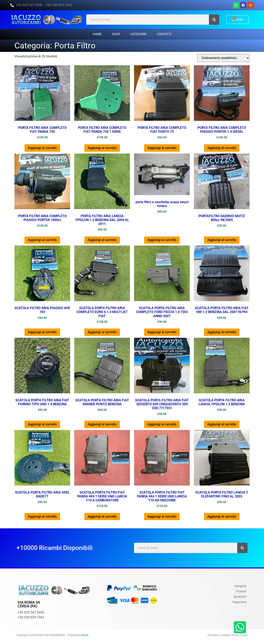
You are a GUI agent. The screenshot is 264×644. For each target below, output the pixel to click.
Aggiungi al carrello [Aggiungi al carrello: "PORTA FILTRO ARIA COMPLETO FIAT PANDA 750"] (42, 148)
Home (97, 34)
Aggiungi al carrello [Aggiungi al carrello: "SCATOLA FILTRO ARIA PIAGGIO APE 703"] (42, 332)
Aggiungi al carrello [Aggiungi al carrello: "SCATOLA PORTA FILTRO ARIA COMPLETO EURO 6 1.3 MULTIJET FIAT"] (102, 332)
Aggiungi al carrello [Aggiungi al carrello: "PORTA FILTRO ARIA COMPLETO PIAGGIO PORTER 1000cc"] (42, 240)
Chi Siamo (213, 635)
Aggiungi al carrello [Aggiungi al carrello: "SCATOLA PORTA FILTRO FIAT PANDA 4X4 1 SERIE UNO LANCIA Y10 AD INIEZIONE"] (162, 516)
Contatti (164, 34)
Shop (116, 34)
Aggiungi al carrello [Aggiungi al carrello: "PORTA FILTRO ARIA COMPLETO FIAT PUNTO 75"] (162, 148)
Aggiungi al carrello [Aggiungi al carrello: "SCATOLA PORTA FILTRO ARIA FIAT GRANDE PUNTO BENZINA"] (102, 424)
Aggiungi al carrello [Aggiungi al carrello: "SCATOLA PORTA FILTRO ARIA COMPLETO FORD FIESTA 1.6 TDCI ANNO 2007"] (162, 332)
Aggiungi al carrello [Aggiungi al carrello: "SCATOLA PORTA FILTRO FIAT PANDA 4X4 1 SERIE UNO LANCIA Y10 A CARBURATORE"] (102, 516)
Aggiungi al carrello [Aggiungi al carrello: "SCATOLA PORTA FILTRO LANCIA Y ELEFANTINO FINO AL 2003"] (222, 516)
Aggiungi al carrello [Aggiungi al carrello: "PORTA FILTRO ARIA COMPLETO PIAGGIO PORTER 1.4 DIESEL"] (222, 148)
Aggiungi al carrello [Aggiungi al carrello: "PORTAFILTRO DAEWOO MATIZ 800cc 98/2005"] (222, 240)
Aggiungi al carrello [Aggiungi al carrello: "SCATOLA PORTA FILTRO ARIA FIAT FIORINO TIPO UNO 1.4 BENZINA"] (42, 424)
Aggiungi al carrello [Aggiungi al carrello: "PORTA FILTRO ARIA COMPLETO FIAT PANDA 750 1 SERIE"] (102, 148)
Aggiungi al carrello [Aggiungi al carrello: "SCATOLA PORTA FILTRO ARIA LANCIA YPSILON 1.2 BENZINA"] (222, 424)
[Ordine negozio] (223, 58)
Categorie (138, 34)
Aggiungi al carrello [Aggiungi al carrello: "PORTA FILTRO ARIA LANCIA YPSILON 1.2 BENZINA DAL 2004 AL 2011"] (102, 240)
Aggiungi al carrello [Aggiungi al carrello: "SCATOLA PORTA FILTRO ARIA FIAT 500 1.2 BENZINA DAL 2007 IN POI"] (222, 332)
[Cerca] (214, 20)
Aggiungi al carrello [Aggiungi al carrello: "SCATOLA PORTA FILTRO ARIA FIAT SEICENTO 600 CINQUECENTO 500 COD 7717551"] (162, 424)
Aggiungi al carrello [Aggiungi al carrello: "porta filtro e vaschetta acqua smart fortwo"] (162, 240)
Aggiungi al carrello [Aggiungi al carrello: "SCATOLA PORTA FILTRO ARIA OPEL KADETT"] (42, 516)
